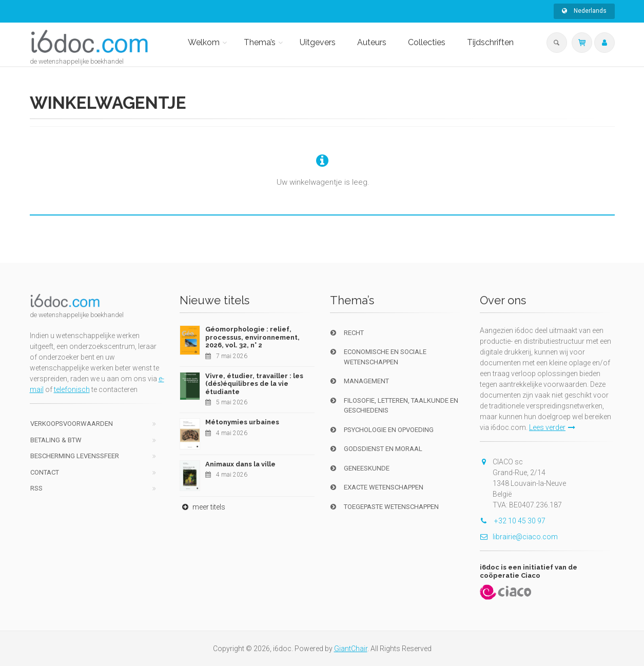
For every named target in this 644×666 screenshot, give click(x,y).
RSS (36, 488)
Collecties (427, 42)
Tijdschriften (490, 42)
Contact (45, 472)
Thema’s (260, 42)
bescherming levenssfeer (75, 456)
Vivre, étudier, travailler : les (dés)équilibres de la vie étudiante (254, 384)
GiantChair (351, 649)
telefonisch (72, 389)
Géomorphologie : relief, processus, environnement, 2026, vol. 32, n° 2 (252, 337)
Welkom (204, 42)
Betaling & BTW (56, 440)
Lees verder (552, 427)
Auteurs (372, 42)
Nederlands (584, 11)
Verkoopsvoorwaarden (72, 424)
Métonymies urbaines (242, 422)
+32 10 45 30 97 (513, 521)
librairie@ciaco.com (519, 537)
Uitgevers (318, 42)
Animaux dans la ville (240, 464)
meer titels (202, 507)
